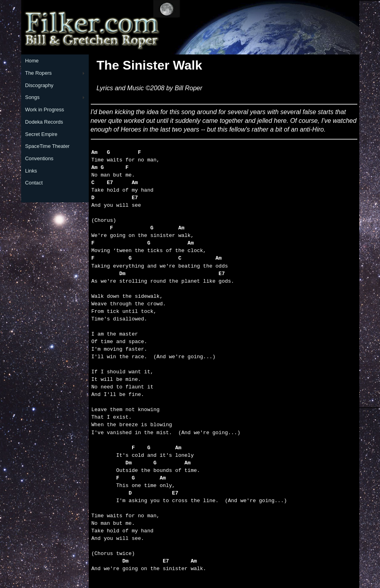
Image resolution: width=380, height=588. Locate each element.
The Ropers (38, 73)
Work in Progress (45, 110)
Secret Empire (41, 134)
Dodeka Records (44, 122)
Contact (34, 183)
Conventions (39, 158)
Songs (32, 97)
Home (32, 61)
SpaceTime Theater (47, 146)
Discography (39, 85)
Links (31, 171)
